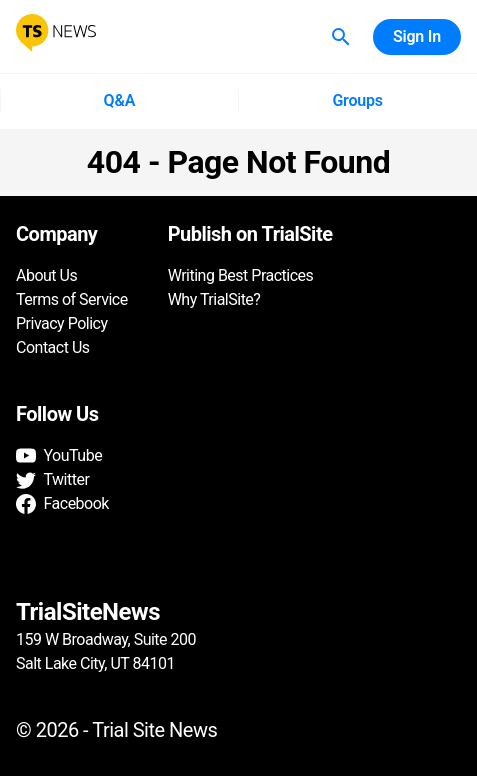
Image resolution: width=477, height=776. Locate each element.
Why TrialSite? (214, 299)
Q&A (119, 101)
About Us (46, 275)
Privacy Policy (62, 323)
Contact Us (53, 347)
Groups (358, 101)
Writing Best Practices (241, 275)
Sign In (417, 37)
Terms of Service (72, 299)
